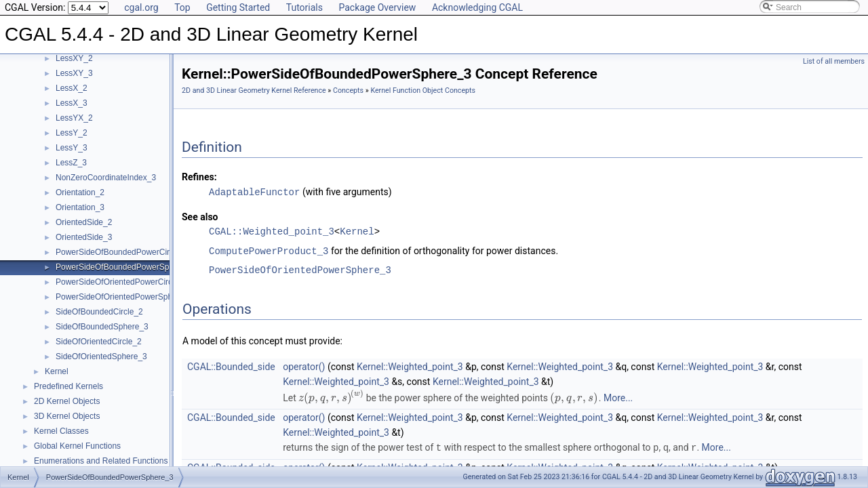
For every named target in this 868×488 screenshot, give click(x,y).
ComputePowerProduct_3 (269, 250)
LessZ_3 (71, 163)
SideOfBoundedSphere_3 (102, 327)
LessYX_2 (74, 118)
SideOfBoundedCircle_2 (99, 312)
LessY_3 (72, 148)
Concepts (348, 90)
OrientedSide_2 (84, 222)
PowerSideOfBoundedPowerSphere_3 (125, 267)
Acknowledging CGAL (477, 7)
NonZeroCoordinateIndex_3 (106, 178)
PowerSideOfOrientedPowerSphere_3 (124, 297)
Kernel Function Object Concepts (423, 90)
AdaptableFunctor (254, 191)
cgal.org (141, 7)
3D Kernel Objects (67, 416)
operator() (304, 365)
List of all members (834, 61)
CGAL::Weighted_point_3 (272, 231)
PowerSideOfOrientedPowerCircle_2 (122, 282)
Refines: (199, 177)
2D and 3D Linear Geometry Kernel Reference (254, 90)
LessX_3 (72, 103)
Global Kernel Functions (77, 446)
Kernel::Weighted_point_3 (410, 365)
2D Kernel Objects (67, 401)
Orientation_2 (80, 192)
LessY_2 (72, 133)
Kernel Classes (61, 431)
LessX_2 (72, 88)
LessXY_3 (74, 73)
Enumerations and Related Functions (101, 461)
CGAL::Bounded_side (231, 365)
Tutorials (304, 7)
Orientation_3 (80, 207)
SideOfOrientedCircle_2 (99, 342)
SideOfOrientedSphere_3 (101, 357)
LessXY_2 (74, 58)
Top (182, 7)
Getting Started (238, 7)
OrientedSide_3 (84, 237)
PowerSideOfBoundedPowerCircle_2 (122, 252)
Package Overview (377, 7)
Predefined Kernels (68, 386)
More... (618, 396)
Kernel (57, 371)
